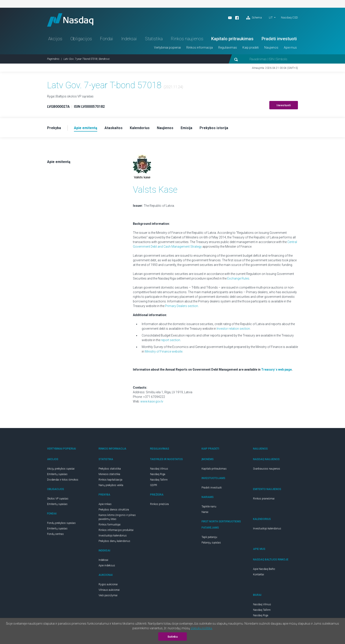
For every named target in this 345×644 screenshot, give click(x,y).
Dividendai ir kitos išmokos (63, 480)
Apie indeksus (107, 565)
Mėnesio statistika (109, 474)
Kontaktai (259, 574)
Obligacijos (81, 39)
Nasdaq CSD (289, 17)
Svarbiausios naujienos (267, 469)
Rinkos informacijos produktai (116, 530)
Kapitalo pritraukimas (232, 39)
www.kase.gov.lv (152, 401)
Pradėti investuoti (279, 39)
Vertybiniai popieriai (167, 48)
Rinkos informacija (200, 48)
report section (171, 340)
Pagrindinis (53, 59)
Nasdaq (70, 20)
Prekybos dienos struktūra (114, 510)
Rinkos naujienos (187, 39)
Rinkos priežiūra (159, 504)
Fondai (106, 39)
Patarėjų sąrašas (211, 543)
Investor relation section (233, 329)
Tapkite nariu (209, 507)
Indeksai (129, 39)
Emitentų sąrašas (57, 474)
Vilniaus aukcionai (109, 590)
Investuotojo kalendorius (113, 536)
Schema (254, 18)
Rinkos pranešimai (264, 499)
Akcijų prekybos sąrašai (61, 469)
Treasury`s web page (276, 370)
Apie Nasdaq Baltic (264, 569)
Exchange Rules (238, 278)
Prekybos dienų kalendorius (114, 541)
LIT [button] (271, 17)
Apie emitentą (59, 162)
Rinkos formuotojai (110, 525)
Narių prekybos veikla (111, 485)
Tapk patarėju (209, 537)
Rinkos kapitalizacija (110, 480)
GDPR (154, 485)
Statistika (154, 39)
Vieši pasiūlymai (108, 595)
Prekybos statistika (110, 469)
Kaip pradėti (251, 48)
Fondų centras (55, 534)
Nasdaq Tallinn (159, 480)
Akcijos (55, 39)
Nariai (205, 512)
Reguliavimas (228, 48)
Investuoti (284, 105)
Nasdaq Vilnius (159, 469)
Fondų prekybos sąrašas (61, 523)
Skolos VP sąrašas (58, 499)
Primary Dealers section (182, 306)
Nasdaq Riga (158, 474)
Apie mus (290, 48)
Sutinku (173, 637)
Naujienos (271, 48)
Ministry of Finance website (164, 351)
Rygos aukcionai (108, 584)
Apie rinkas (105, 504)
